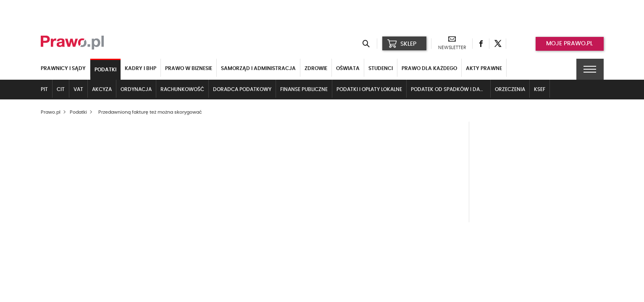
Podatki (105, 70)
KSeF (540, 89)
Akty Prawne (484, 68)
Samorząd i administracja (258, 68)
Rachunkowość (182, 89)
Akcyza (102, 89)
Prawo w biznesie (189, 68)
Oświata (348, 68)
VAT (78, 89)
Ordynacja (136, 89)
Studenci (381, 68)
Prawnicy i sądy (63, 68)
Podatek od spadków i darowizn (451, 89)
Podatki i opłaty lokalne (369, 89)
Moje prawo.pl (569, 44)
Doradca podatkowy (242, 89)
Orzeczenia (510, 89)
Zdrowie (316, 68)
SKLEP (402, 44)
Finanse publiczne (304, 89)
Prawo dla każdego (429, 68)
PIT (44, 89)
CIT (61, 89)
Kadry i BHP (141, 68)
